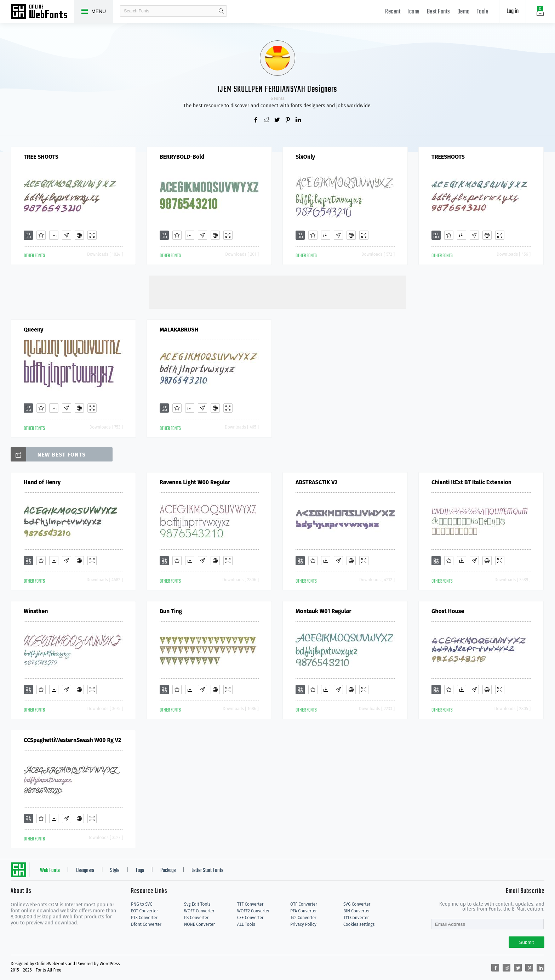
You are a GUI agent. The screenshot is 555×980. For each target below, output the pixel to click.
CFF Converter (250, 918)
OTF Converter (304, 904)
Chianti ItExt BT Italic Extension (471, 482)
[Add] (28, 235)
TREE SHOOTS (41, 157)
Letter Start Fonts (207, 871)
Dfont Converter (146, 924)
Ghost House (448, 611)
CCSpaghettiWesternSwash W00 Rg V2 (72, 740)
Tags (140, 871)
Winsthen (36, 611)
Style (115, 871)
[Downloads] (54, 235)
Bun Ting (171, 611)
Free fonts (42, 12)
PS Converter (196, 918)
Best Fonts (439, 12)
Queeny (33, 330)
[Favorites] (41, 235)
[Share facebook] (256, 120)
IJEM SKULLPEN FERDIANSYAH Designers (277, 89)
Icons (414, 12)
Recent (393, 12)
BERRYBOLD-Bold (182, 157)
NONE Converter (199, 924)
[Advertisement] (277, 291)
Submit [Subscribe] (527, 942)
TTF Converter (250, 904)
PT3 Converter (144, 918)
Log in (513, 12)
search (221, 11)
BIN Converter (357, 911)
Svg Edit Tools (197, 904)
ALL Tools (246, 924)
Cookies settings (359, 924)
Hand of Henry (42, 482)
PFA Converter (304, 911)
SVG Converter (357, 904)
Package (168, 871)
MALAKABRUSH (179, 330)
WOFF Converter (199, 911)
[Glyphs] (67, 235)
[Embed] (79, 235)
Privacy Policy (303, 924)
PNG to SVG (142, 904)
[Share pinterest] (288, 120)
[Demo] (92, 235)
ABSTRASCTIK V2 (317, 482)
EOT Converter (144, 911)
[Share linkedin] (299, 120)
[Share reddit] (267, 120)
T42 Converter (303, 918)
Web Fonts (50, 871)
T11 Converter (356, 918)
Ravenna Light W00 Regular (195, 482)
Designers (85, 871)
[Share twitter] (277, 120)
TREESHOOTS (448, 157)
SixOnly (305, 157)
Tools (483, 12)
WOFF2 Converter (253, 911)
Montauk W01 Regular (324, 611)
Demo (464, 12)
